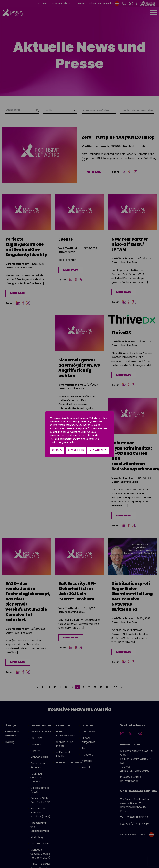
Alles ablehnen (76, 450)
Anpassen (57, 450)
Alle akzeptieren (98, 450)
